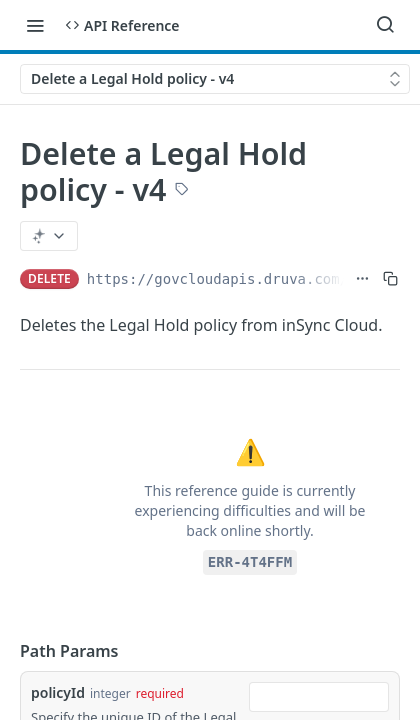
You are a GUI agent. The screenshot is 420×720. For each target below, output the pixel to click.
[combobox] (319, 697)
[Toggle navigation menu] (35, 25)
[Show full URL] (362, 279)
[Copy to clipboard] (390, 279)
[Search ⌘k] (385, 25)
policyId (58, 692)
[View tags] (182, 191)
